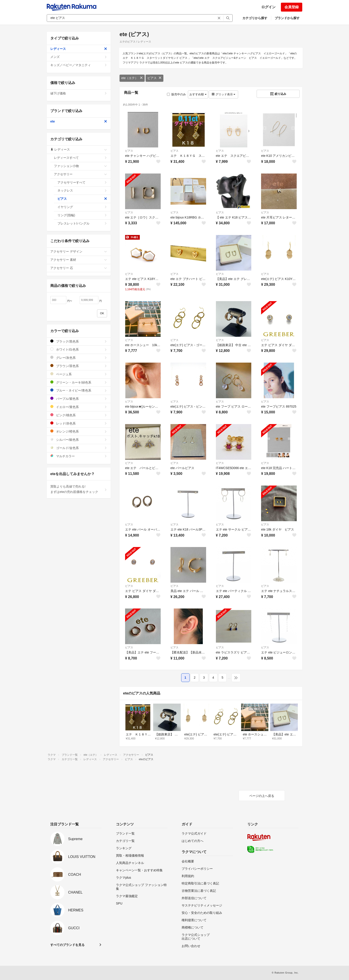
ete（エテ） (132, 78)
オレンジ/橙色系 (79, 431)
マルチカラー (79, 456)
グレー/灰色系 (79, 358)
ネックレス (82, 190)
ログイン (268, 7)
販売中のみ (176, 94)
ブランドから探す (287, 18)
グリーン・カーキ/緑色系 (79, 382)
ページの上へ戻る (262, 796)
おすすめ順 (198, 94)
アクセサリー (80, 174)
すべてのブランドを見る (67, 945)
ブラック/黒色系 (79, 341)
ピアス (154, 78)
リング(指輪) (82, 215)
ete (79, 121)
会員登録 (292, 7)
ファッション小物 (80, 166)
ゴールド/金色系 (79, 448)
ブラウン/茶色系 (79, 366)
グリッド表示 (223, 94)
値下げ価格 (79, 93)
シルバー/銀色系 (79, 440)
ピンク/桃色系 (79, 415)
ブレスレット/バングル (82, 223)
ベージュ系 (79, 374)
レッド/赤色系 (79, 423)
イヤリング (82, 207)
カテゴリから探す (255, 18)
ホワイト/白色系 (79, 349)
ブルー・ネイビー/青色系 (79, 390)
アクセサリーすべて (82, 182)
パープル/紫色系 (79, 399)
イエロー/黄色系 (79, 407)
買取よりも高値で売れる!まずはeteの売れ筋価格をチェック (79, 489)
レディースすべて (80, 158)
